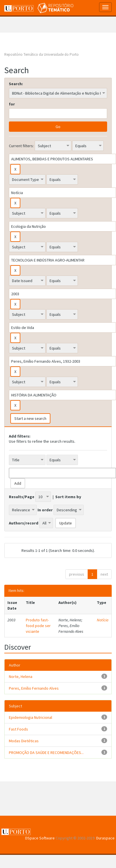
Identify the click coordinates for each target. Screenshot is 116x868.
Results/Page (22, 497)
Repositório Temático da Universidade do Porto (42, 54)
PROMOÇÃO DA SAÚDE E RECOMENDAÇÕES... (46, 753)
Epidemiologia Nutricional (31, 717)
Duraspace (105, 838)
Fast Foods (18, 729)
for (12, 104)
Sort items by (68, 497)
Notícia (103, 620)
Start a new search (30, 418)
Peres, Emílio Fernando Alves (34, 688)
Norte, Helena (21, 677)
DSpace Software (40, 838)
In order (45, 510)
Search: (16, 84)
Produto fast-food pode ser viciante (38, 626)
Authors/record (24, 523)
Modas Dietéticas (24, 741)
